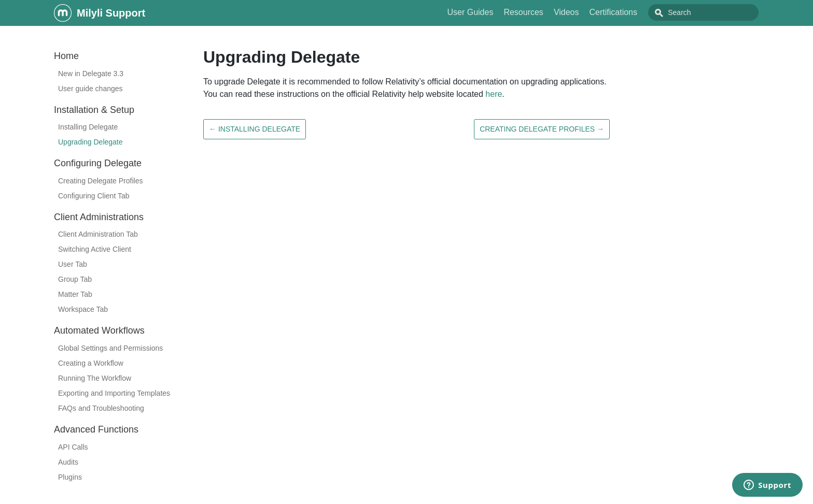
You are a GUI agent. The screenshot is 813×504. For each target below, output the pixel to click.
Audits (68, 462)
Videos (590, 12)
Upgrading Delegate (90, 142)
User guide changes (90, 89)
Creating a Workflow (91, 363)
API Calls (73, 447)
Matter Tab (75, 294)
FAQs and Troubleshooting (101, 408)
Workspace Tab (83, 309)
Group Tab (75, 279)
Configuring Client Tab (94, 196)
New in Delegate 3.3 (91, 74)
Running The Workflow (95, 378)
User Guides (493, 12)
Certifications (637, 12)
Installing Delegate (88, 127)
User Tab (73, 264)
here (494, 94)
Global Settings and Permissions (110, 348)
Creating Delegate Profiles (100, 181)
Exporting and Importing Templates (114, 393)
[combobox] (715, 12)
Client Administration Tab (98, 234)
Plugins (70, 477)
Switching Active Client (95, 249)
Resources (546, 12)
